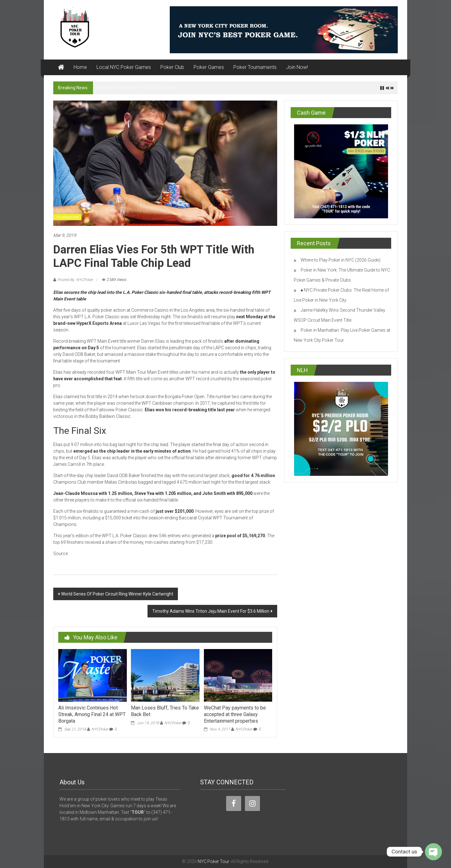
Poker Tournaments (255, 67)
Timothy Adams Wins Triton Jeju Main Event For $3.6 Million (211, 611)
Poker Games (209, 67)
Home (80, 67)
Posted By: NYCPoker (75, 280)
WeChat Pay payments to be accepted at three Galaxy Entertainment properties (235, 714)
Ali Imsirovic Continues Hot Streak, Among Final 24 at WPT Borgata (92, 714)
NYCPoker (100, 729)
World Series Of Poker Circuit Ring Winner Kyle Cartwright (117, 594)
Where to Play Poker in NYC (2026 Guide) (137, 88)
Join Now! (297, 67)
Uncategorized (67, 217)
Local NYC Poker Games (124, 67)
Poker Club (172, 67)
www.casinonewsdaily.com (97, 554)
